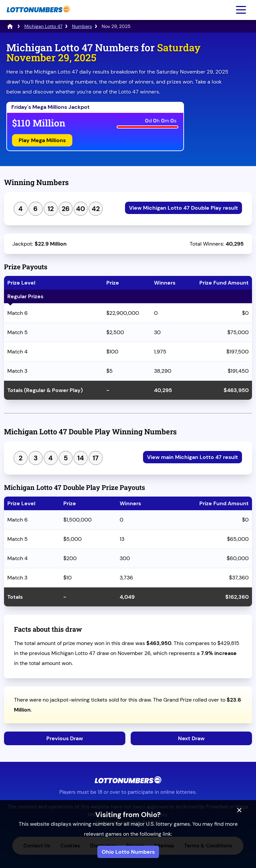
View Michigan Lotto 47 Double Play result (183, 208)
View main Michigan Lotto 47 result (192, 457)
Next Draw (191, 738)
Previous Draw (65, 738)
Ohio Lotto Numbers (128, 852)
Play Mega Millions (42, 140)
